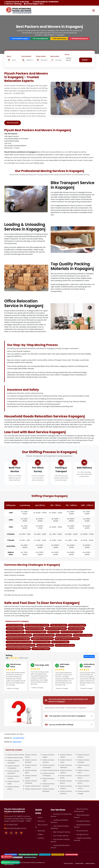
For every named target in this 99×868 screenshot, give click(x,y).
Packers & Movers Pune (15, 758)
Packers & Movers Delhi (15, 755)
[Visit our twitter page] (16, 833)
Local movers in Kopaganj (15, 625)
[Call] (7, 857)
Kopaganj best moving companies (42, 639)
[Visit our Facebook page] (6, 833)
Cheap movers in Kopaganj (15, 632)
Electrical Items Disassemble (81, 810)
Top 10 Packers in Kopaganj (41, 649)
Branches (41, 831)
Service (67, 54)
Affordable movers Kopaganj (83, 635)
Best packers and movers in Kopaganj (37, 625)
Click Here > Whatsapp (13, 4)
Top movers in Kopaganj (64, 635)
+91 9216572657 (18, 738)
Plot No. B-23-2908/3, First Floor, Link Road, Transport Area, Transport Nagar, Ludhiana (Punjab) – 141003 (18, 819)
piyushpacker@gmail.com (16, 828)
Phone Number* (26, 56)
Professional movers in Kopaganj (44, 635)
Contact (41, 838)
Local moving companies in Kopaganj (18, 649)
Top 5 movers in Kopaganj (45, 645)
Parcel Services (82, 831)
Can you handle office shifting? (59, 725)
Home (38, 35)
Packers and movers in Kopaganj (56, 628)
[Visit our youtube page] (21, 833)
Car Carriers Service (61, 836)
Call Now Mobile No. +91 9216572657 (46, 2)
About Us (41, 821)
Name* (9, 56)
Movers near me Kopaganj (60, 642)
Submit (86, 60)
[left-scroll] (4, 676)
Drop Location (55, 56)
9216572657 (17, 742)
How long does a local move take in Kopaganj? (65, 716)
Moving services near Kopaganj (36, 632)
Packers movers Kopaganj (77, 625)
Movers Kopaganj (53, 632)
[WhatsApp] (11, 862)
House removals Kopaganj (42, 642)
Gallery (40, 834)
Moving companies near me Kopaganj (67, 639)
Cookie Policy (80, 863)
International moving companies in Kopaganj (21, 645)
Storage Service (82, 834)
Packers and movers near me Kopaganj (19, 635)
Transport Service (83, 821)
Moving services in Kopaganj (34, 628)
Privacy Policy (69, 863)
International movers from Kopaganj (18, 639)
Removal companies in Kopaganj (72, 632)
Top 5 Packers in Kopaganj (15, 628)
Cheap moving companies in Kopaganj (19, 642)
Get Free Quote (13, 123)
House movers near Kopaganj (65, 645)
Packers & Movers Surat (33, 786)
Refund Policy (90, 863)
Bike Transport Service (62, 832)
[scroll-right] (95, 676)
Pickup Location (41, 56)
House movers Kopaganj (76, 628)
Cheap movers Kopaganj (59, 625)
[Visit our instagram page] (11, 833)
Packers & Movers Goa (32, 789)
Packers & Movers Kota (50, 770)
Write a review (89, 656)
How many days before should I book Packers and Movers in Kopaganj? (66, 700)
